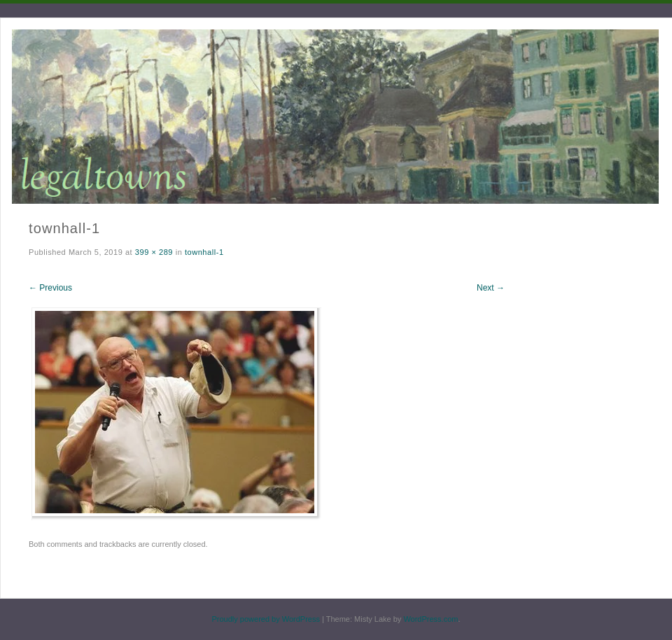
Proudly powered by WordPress (265, 619)
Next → (491, 288)
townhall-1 (204, 252)
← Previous (50, 288)
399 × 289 (154, 252)
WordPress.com (430, 619)
